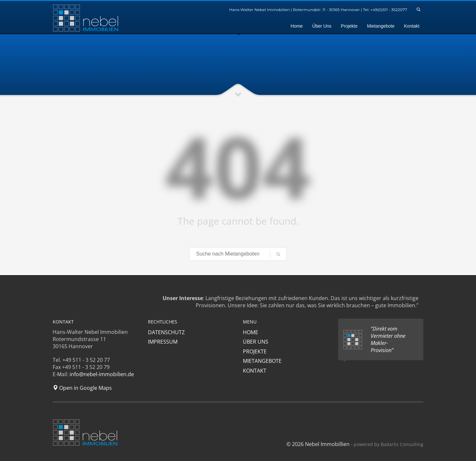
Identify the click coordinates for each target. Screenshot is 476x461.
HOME (251, 332)
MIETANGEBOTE (262, 361)
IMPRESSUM (163, 342)
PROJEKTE (255, 351)
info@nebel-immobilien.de (102, 374)
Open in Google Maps (82, 388)
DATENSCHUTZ (166, 332)
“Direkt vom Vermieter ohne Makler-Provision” (388, 339)
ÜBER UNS (256, 342)
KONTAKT (255, 371)
